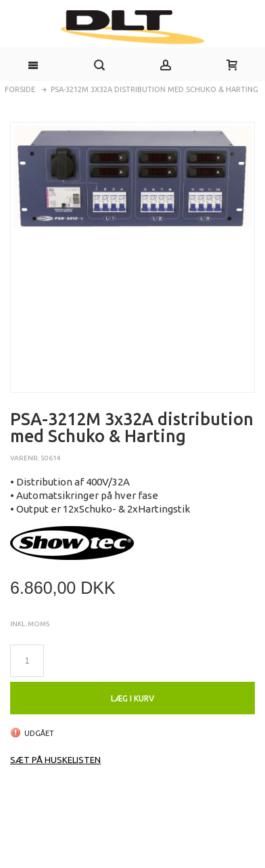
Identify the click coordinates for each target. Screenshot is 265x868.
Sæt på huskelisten (55, 760)
